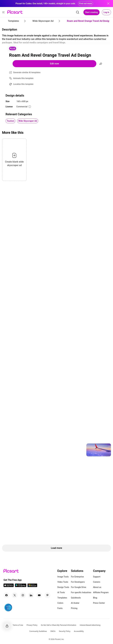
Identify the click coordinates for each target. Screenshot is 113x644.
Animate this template (23, 78)
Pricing (74, 608)
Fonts (60, 608)
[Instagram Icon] (23, 595)
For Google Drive (79, 587)
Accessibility (79, 631)
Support (97, 577)
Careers (97, 582)
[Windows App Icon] (32, 586)
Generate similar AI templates (27, 72)
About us (97, 587)
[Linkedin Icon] (31, 595)
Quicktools (76, 598)
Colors (60, 603)
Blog (95, 598)
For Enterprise (77, 577)
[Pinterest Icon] (47, 595)
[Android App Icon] (21, 586)
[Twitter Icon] (15, 595)
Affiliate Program (101, 592)
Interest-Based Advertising (90, 625)
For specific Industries (81, 592)
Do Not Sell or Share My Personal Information (59, 625)
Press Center (99, 603)
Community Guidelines (38, 631)
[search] (78, 12)
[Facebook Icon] (6, 595)
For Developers (78, 582)
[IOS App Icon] (9, 586)
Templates (62, 598)
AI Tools (61, 592)
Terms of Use (18, 625)
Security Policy (65, 631)
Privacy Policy (32, 625)
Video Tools (63, 582)
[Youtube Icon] (39, 595)
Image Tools (63, 577)
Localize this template (23, 84)
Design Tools (63, 587)
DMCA (53, 631)
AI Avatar (75, 603)
